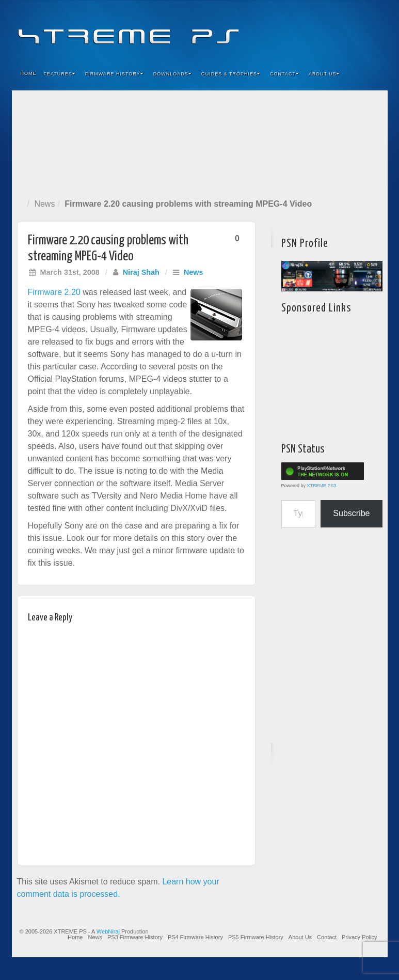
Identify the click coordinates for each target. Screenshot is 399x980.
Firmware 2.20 (54, 292)
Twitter (345, 30)
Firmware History (114, 74)
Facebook (303, 30)
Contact (284, 74)
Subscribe (351, 513)
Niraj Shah (141, 272)
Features (60, 74)
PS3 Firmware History (135, 937)
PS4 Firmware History (195, 937)
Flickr (331, 30)
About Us (324, 74)
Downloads (172, 74)
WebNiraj (108, 931)
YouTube (359, 30)
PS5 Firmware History (256, 937)
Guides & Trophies (231, 74)
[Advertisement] (200, 142)
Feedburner (317, 30)
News (44, 204)
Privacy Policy (359, 937)
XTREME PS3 (322, 486)
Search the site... (373, 74)
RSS (373, 30)
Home (29, 73)
